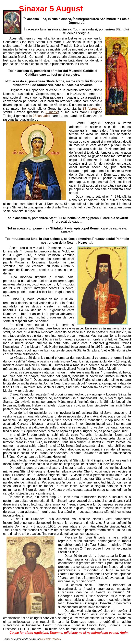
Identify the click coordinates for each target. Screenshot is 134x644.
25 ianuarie (41, 116)
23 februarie (91, 109)
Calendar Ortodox (50, 639)
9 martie (52, 112)
